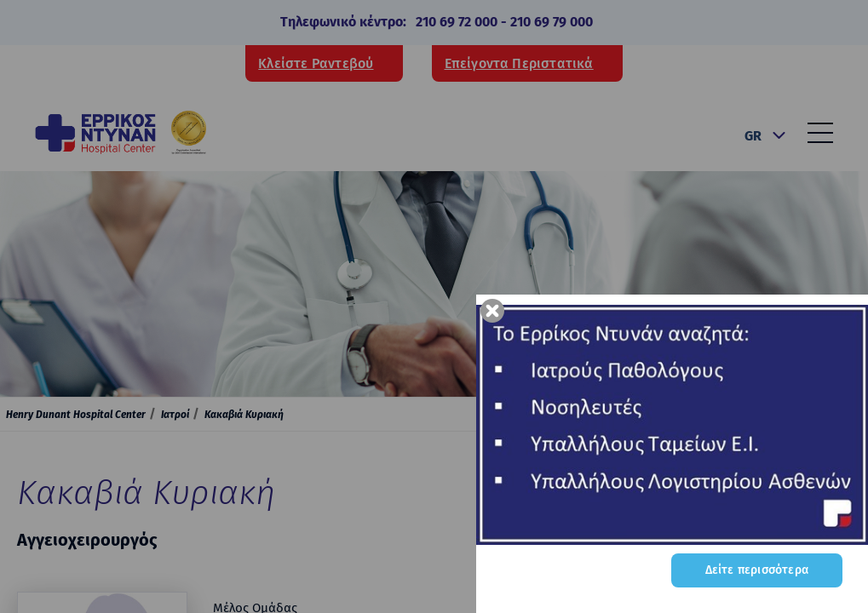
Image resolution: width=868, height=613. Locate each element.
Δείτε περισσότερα (757, 570)
